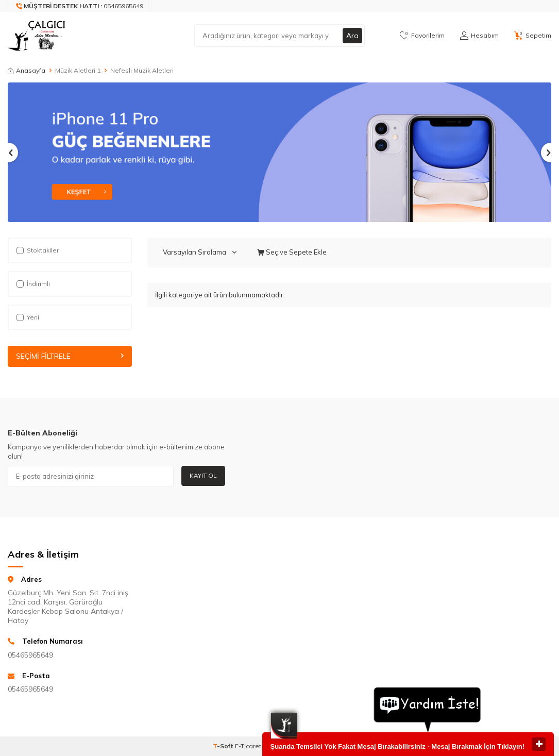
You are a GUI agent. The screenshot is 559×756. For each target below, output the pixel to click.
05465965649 (30, 655)
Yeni (28, 317)
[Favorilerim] (422, 36)
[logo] (40, 36)
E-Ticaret (248, 746)
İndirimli (33, 284)
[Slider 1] (279, 152)
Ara (352, 36)
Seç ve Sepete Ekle (292, 252)
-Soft (224, 746)
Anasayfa (27, 70)
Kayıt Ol (203, 475)
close (539, 744)
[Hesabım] (479, 36)
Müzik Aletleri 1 (78, 70)
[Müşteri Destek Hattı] (80, 6)
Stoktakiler (38, 250)
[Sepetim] (533, 36)
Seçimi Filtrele (70, 356)
